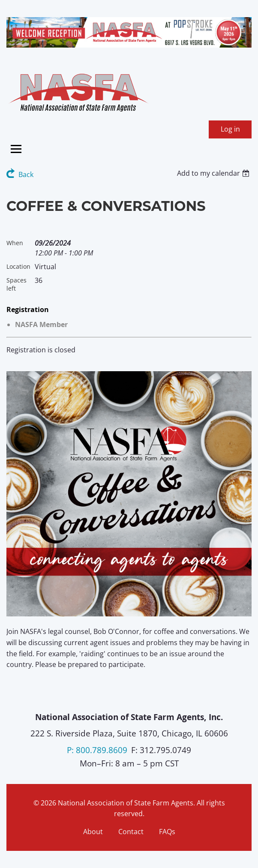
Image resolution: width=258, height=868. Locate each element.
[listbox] (214, 173)
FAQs (167, 832)
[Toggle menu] (16, 149)
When (15, 243)
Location (18, 266)
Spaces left (16, 284)
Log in (230, 129)
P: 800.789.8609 (97, 750)
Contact (131, 832)
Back (26, 174)
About (93, 832)
